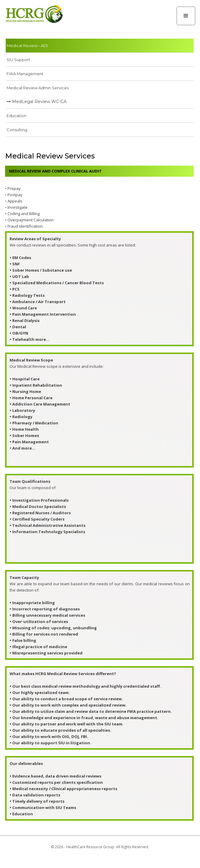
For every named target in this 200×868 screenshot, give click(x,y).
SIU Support (18, 60)
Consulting (17, 130)
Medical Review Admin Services (38, 88)
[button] (186, 16)
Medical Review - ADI (27, 46)
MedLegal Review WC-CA (37, 102)
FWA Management (25, 74)
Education (16, 116)
